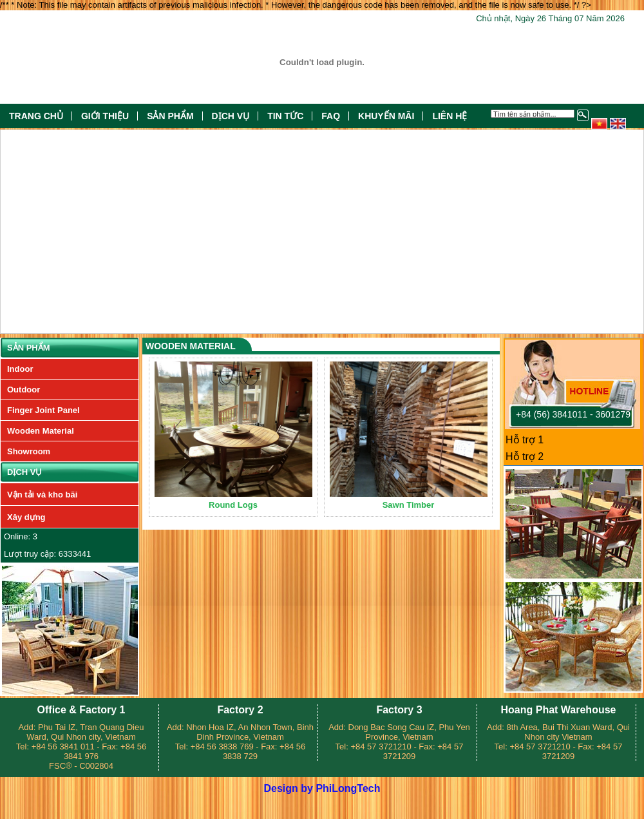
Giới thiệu (105, 116)
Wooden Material (41, 431)
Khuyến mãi (386, 116)
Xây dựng (26, 517)
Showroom (29, 451)
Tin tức (285, 116)
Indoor (20, 369)
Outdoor (24, 390)
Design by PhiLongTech (322, 788)
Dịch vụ (231, 116)
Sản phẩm (170, 116)
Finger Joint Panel (43, 410)
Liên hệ (450, 116)
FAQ (331, 116)
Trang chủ (36, 116)
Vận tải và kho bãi (42, 495)
